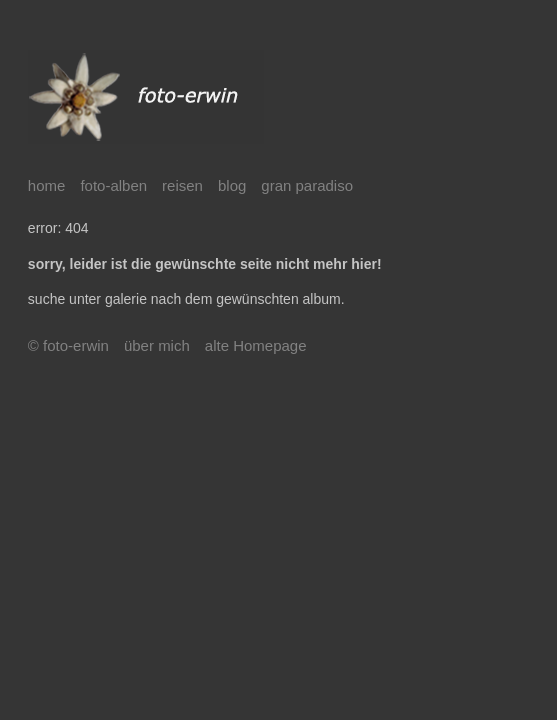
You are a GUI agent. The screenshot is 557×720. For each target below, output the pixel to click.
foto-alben (113, 185)
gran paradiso (307, 185)
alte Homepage (256, 345)
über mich (157, 345)
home (47, 185)
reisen (182, 185)
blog (232, 185)
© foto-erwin (68, 345)
